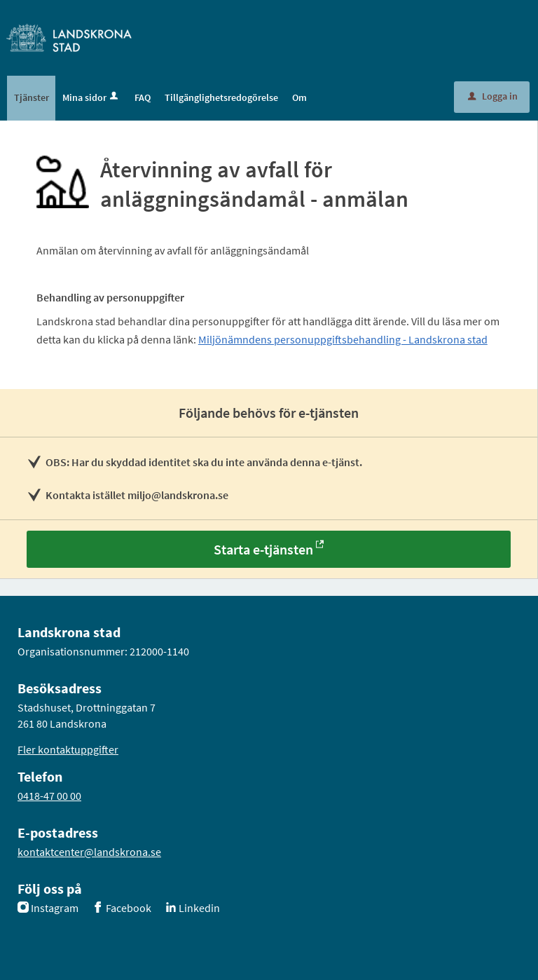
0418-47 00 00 (49, 796)
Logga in (493, 96)
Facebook (129, 908)
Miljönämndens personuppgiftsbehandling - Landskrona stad (343, 339)
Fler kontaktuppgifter (68, 749)
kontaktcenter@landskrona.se (89, 852)
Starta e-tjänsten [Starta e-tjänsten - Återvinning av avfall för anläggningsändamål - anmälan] (263, 549)
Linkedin (199, 908)
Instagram (55, 908)
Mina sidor (91, 97)
